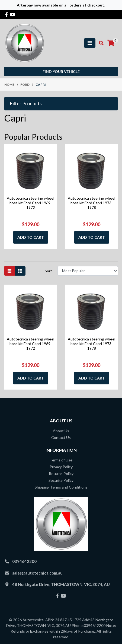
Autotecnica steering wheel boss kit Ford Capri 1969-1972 (31, 203)
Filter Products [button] (26, 103)
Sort (48, 271)
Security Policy (61, 480)
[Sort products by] (88, 271)
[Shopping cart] (111, 43)
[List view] (20, 271)
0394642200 (24, 561)
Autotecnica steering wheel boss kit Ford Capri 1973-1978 (92, 203)
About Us (61, 431)
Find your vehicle (61, 71)
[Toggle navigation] (90, 43)
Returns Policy (61, 474)
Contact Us (61, 437)
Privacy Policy (61, 467)
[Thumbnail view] (9, 271)
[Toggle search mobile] (100, 43)
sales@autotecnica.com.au (37, 573)
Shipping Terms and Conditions (61, 487)
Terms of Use (61, 460)
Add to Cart (31, 237)
